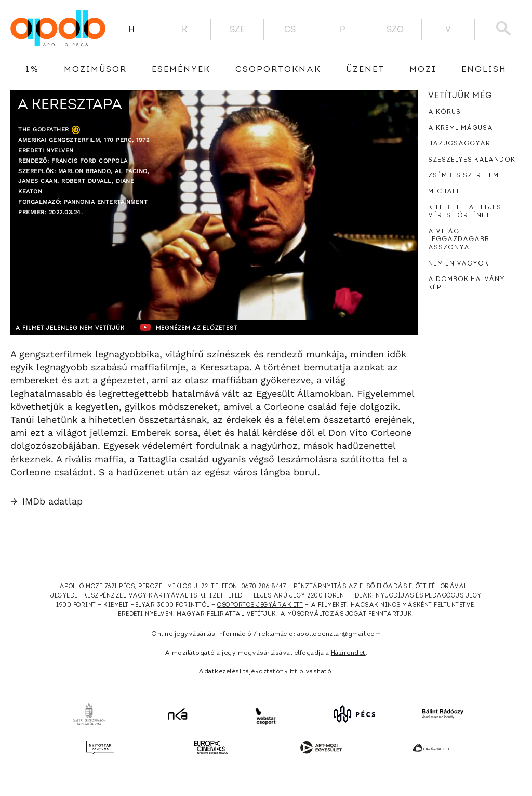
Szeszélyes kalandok (472, 160)
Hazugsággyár (459, 144)
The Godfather (44, 130)
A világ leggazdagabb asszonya (459, 240)
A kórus (444, 112)
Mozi (423, 70)
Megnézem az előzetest (212, 327)
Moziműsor (95, 70)
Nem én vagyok (458, 264)
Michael (444, 192)
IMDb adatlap (46, 501)
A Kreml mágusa (461, 128)
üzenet (365, 70)
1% (32, 70)
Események (181, 70)
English (484, 70)
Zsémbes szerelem (463, 176)
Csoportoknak (278, 70)
